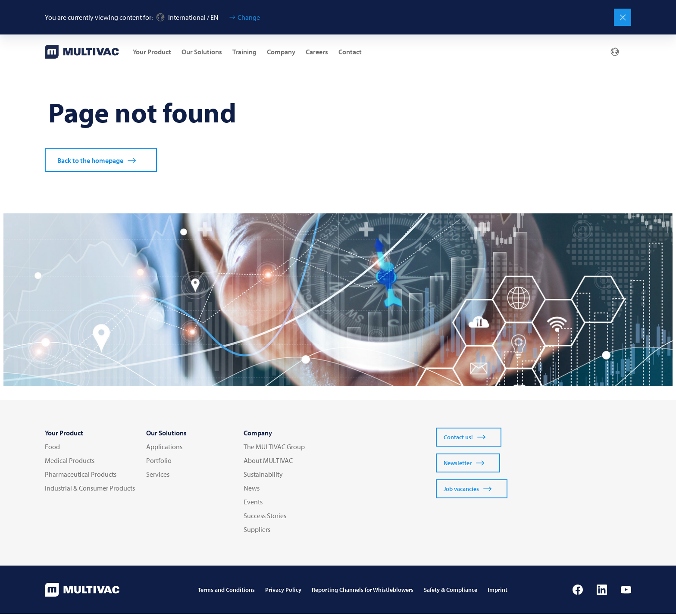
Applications (164, 449)
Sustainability (263, 476)
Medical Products (70, 463)
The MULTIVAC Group (274, 449)
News (252, 490)
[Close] (623, 17)
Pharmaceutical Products (81, 476)
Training (244, 52)
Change (249, 17)
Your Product (152, 52)
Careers (317, 52)
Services (158, 476)
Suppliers (257, 532)
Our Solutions (202, 52)
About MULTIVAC (268, 463)
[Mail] (573, 52)
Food (52, 449)
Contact (350, 52)
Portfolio (159, 463)
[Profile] (593, 52)
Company (281, 52)
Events (253, 504)
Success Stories (265, 518)
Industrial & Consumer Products (90, 490)
